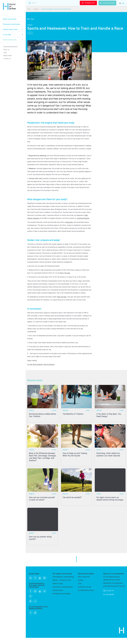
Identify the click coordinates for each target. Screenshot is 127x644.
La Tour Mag (13, 35)
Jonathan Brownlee (83, 218)
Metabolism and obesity (62, 600)
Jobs (5, 53)
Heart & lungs (58, 590)
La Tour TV (108, 597)
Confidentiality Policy (86, 597)
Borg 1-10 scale (65, 273)
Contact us (7, 59)
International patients (11, 47)
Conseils (36, 9)
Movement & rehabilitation (63, 593)
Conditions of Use (85, 593)
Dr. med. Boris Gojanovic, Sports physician (41, 365)
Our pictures (109, 601)
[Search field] (57, 3)
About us (6, 50)
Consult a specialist (107, 3)
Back (31, 19)
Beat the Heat (62, 297)
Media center (8, 56)
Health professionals (13, 40)
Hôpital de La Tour (9, 6)
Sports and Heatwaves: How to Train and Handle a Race (56, 9)
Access (81, 586)
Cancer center (58, 597)
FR (120, 3)
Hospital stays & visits (13, 29)
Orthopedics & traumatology (63, 583)
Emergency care (88, 3)
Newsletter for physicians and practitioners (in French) (114, 591)
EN (123, 3)
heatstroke (69, 222)
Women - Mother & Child (62, 586)
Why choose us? (84, 583)
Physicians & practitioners (12, 24)
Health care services (10, 19)
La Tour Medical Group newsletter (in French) (112, 584)
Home (29, 9)
